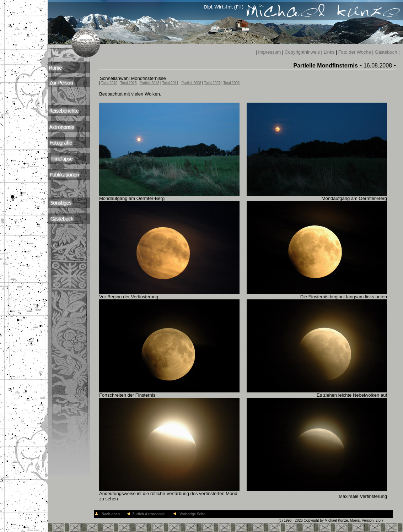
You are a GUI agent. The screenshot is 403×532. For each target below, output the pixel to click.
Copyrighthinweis (302, 52)
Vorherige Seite (192, 514)
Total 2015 (128, 83)
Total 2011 (170, 83)
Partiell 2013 (150, 83)
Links (329, 52)
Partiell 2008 (192, 83)
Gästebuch (386, 52)
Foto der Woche (355, 52)
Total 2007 (212, 83)
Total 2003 (231, 83)
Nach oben (111, 514)
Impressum (269, 52)
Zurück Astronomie (148, 514)
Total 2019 (109, 83)
